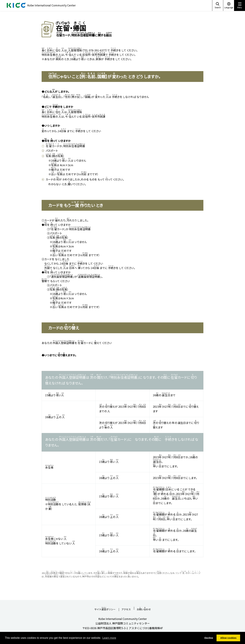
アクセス (126, 610)
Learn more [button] (109, 638)
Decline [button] (209, 638)
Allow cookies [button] (228, 638)
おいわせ (144, 608)
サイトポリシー (105, 608)
